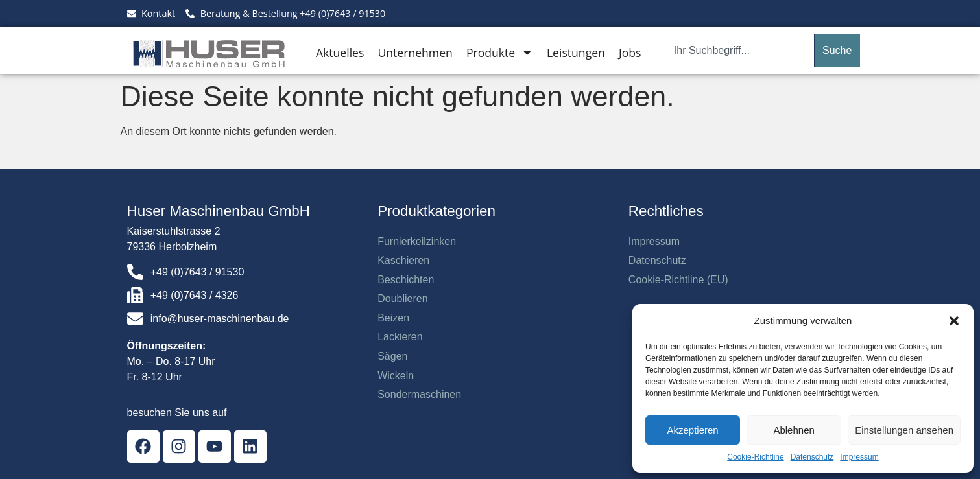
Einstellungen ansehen (904, 430)
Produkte (500, 53)
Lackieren (400, 337)
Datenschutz (812, 457)
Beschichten (406, 280)
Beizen (393, 318)
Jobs (630, 53)
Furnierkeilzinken (417, 241)
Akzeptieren (692, 430)
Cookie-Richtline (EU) (678, 280)
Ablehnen (794, 430)
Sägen (392, 356)
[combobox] (739, 51)
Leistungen (576, 53)
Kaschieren (403, 260)
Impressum (859, 457)
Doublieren (402, 298)
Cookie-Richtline (755, 457)
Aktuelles (340, 53)
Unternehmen (415, 53)
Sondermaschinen (419, 394)
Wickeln (396, 376)
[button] (954, 321)
